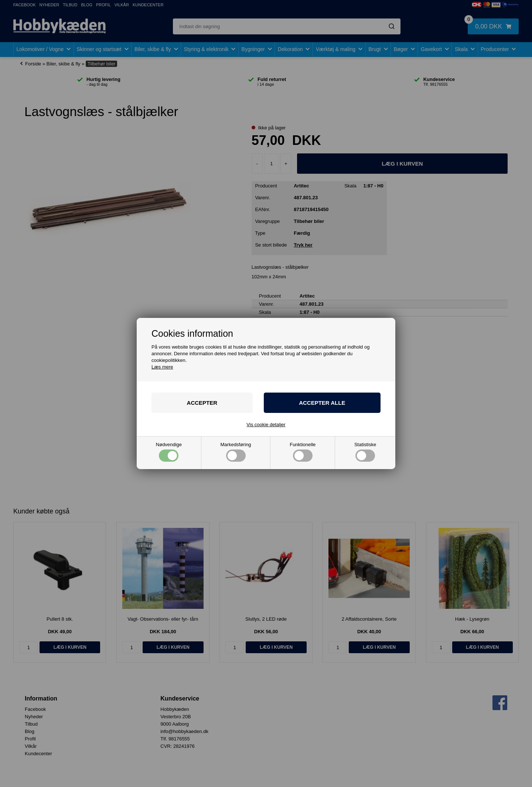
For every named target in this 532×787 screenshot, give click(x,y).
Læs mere (162, 367)
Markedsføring (236, 452)
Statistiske (365, 452)
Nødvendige (169, 452)
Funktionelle (303, 452)
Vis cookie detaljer (266, 425)
